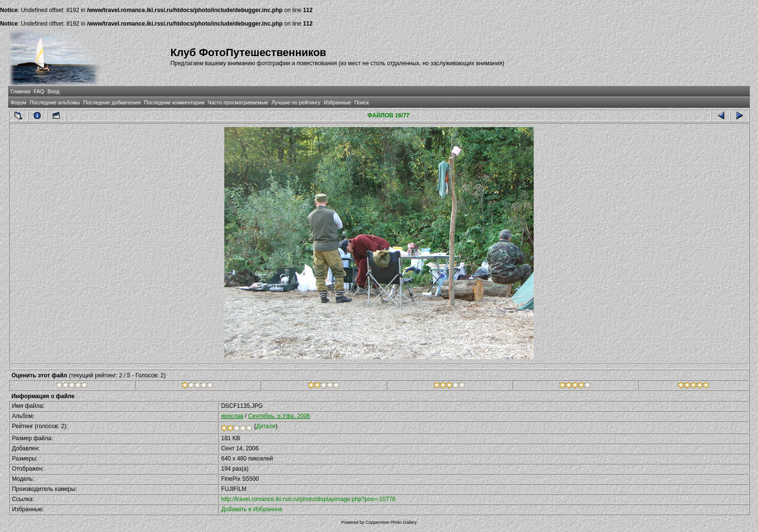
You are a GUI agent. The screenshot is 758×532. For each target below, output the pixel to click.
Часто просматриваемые (238, 102)
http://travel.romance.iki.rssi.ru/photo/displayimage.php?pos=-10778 (308, 499)
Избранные (337, 102)
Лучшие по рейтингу (296, 102)
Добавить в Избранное (252, 509)
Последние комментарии (174, 102)
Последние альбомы (55, 102)
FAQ (39, 91)
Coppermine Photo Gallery (391, 522)
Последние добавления (112, 102)
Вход (53, 91)
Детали (266, 426)
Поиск (362, 102)
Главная (21, 91)
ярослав (232, 416)
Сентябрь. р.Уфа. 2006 (279, 416)
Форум (19, 102)
